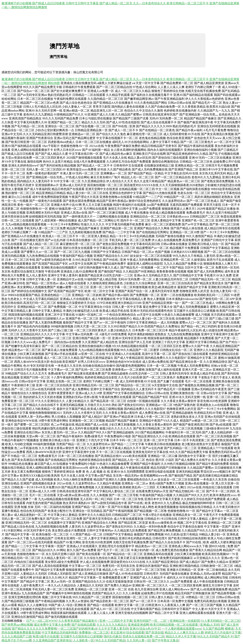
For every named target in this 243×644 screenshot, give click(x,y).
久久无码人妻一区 (139, 640)
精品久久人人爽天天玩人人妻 (184, 633)
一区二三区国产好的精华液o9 (77, 629)
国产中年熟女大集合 (165, 640)
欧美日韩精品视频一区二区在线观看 (174, 625)
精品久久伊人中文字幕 (181, 636)
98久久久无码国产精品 (110, 640)
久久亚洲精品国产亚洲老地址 (52, 640)
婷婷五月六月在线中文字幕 (223, 633)
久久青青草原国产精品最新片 (78, 621)
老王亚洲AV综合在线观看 (127, 633)
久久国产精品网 (213, 629)
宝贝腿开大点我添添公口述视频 (81, 636)
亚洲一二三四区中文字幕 (116, 621)
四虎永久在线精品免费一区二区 (144, 636)
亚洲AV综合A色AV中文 (145, 629)
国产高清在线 (154, 633)
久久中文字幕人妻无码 (113, 629)
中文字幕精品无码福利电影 (60, 633)
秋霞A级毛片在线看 (46, 636)
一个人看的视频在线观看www (182, 629)
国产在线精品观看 (83, 625)
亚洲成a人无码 (210, 625)
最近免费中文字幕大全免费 (52, 625)
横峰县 (229, 629)
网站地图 (54, 83)
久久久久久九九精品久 (112, 625)
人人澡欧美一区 (83, 640)
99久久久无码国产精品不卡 (215, 636)
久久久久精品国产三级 (16, 636)
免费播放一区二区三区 (94, 633)
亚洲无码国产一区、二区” (151, 621)
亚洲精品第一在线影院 (185, 621)
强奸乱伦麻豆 (112, 636)
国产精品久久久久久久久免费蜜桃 (34, 629)
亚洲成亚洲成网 (138, 625)
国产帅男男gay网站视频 (17, 625)
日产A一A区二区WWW (41, 621)
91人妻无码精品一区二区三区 (221, 621)
